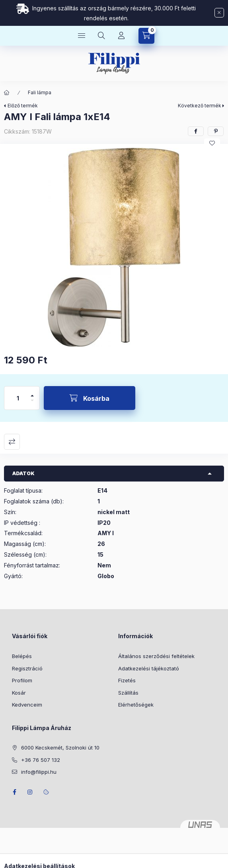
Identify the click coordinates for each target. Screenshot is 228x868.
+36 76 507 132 (41, 760)
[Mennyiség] (18, 398)
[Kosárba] (90, 398)
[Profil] (121, 36)
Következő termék (200, 106)
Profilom (22, 680)
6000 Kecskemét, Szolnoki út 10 (60, 748)
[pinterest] (216, 131)
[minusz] (32, 404)
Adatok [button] (23, 473)
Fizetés (127, 680)
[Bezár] (219, 13)
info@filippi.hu (39, 772)
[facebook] (196, 131)
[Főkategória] (7, 93)
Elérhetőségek (136, 705)
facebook (14, 792)
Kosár (19, 693)
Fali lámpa (40, 92)
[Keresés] (101, 36)
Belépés (22, 656)
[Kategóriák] (82, 36)
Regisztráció (27, 668)
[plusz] (32, 392)
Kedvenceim (27, 705)
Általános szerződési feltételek (156, 656)
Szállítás (128, 693)
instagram (30, 792)
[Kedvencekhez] (212, 143)
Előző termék (23, 106)
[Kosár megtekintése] (146, 36)
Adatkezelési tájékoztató (149, 668)
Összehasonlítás (12, 442)
